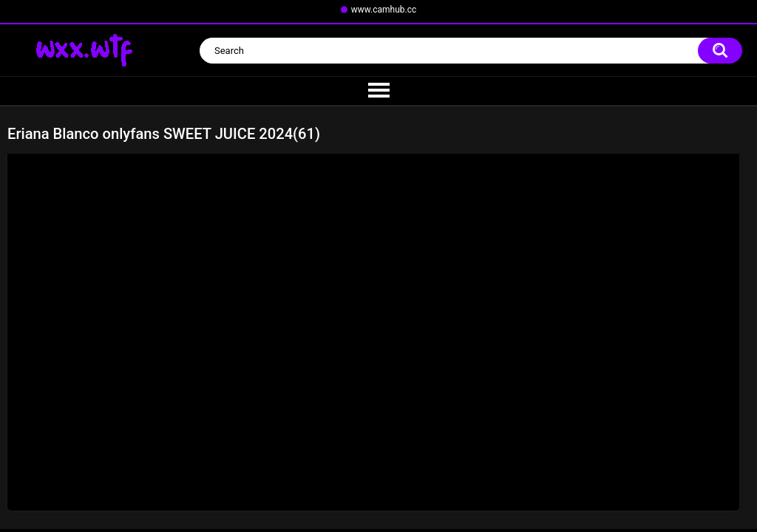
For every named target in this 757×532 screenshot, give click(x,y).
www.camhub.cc (384, 10)
